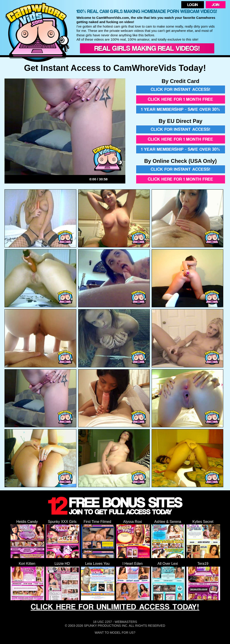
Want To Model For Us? (115, 633)
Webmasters (126, 622)
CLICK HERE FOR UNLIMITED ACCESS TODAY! (115, 607)
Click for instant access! (181, 89)
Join (216, 5)
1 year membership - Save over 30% (180, 109)
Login (193, 5)
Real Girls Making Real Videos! (147, 48)
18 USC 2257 (102, 622)
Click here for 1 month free (180, 99)
